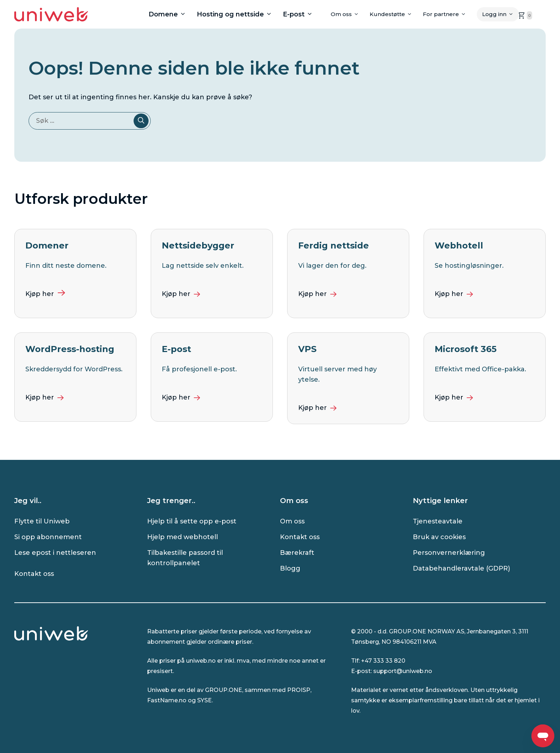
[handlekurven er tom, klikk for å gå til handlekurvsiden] (524, 15)
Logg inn (501, 14)
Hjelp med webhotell (182, 537)
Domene (170, 14)
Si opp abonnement (48, 537)
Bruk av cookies (439, 537)
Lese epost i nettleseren (55, 553)
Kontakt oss (34, 574)
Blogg (290, 568)
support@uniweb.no (403, 671)
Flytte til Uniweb (42, 521)
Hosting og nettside (237, 14)
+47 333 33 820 (383, 661)
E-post (301, 14)
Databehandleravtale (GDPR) (461, 568)
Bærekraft (297, 553)
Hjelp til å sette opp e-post (192, 521)
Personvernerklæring (449, 553)
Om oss (347, 14)
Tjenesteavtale (438, 521)
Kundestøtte (394, 14)
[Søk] (141, 121)
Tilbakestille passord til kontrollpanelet (185, 558)
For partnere (447, 14)
